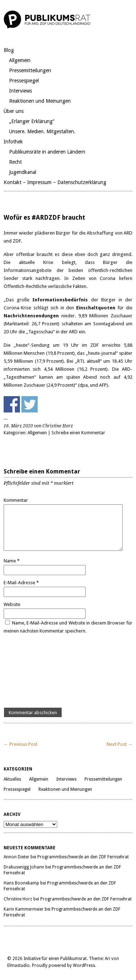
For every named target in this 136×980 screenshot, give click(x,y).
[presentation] (33, 671)
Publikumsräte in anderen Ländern (47, 152)
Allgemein (20, 60)
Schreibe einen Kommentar (78, 433)
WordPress (84, 965)
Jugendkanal (23, 172)
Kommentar (16, 500)
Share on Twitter (30, 404)
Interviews (20, 91)
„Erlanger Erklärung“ (32, 121)
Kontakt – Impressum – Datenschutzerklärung (55, 182)
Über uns (14, 111)
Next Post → (119, 744)
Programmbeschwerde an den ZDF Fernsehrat (83, 857)
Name (12, 561)
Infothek (13, 142)
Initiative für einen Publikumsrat (55, 959)
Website (12, 604)
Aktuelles (12, 779)
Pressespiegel (24, 81)
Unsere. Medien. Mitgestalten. (42, 131)
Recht (15, 162)
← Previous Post (20, 744)
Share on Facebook (12, 404)
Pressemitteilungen (30, 70)
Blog (9, 50)
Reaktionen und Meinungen (40, 101)
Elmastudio (18, 965)
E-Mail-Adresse (21, 583)
